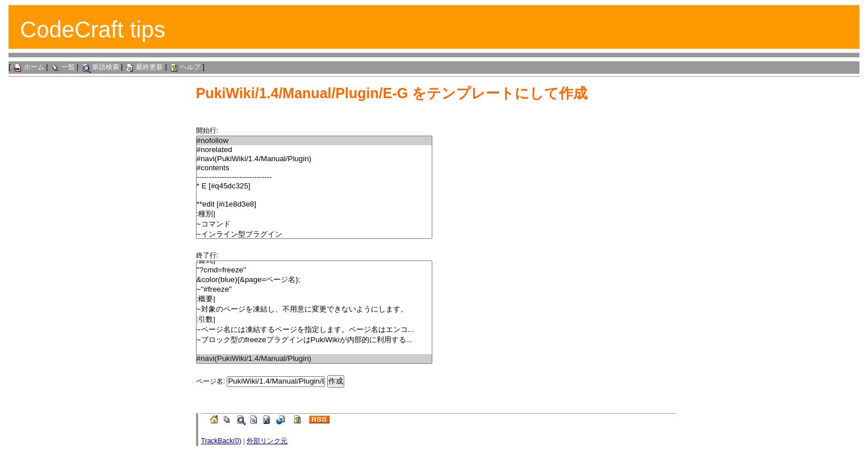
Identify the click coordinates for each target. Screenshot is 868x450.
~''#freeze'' (314, 289)
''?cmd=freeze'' (314, 270)
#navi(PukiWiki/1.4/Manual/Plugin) (314, 159)
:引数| (314, 319)
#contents (314, 168)
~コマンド (314, 224)
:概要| (314, 299)
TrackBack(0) (221, 441)
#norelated (314, 150)
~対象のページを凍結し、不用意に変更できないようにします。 (314, 309)
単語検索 (100, 67)
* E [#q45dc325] (314, 186)
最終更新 (144, 67)
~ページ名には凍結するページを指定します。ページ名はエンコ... (314, 330)
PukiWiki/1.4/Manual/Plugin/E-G (302, 93)
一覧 (62, 67)
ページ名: (210, 381)
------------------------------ (314, 177)
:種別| (314, 214)
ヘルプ (185, 67)
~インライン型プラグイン (314, 234)
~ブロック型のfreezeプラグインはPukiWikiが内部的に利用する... (314, 340)
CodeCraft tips (93, 30)
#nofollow (314, 141)
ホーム (28, 67)
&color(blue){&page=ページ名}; (314, 280)
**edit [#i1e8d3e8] (314, 204)
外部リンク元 (267, 441)
